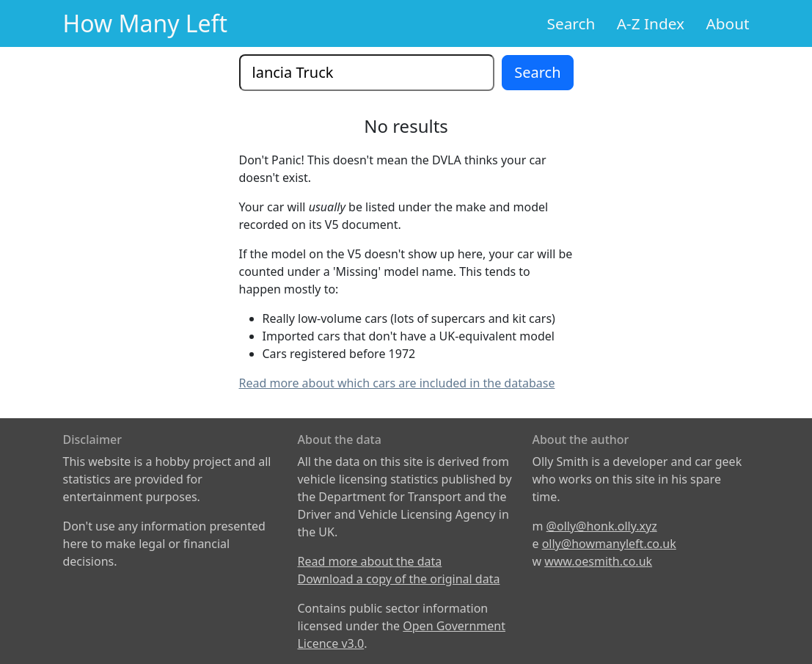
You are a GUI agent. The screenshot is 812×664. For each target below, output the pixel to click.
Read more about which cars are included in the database (397, 383)
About (727, 23)
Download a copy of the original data (398, 579)
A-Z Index (651, 23)
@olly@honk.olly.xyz (602, 526)
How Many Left (146, 23)
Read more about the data (369, 561)
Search (571, 23)
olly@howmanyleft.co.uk (609, 544)
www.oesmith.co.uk (598, 561)
